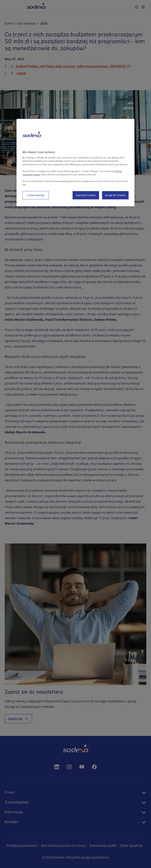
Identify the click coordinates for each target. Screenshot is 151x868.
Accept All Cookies (115, 195)
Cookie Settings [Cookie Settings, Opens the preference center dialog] (36, 195)
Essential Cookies (86, 195)
